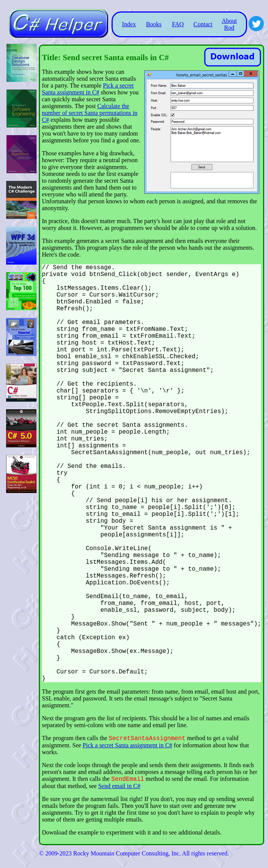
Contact (203, 24)
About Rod (229, 24)
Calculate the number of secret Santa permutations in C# (90, 113)
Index (129, 24)
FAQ (178, 24)
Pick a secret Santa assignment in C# (88, 89)
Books (154, 24)
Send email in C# (119, 786)
